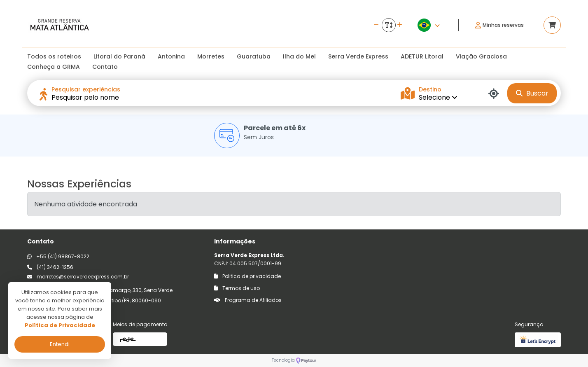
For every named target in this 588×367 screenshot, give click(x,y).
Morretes (211, 56)
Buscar (532, 93)
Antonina (171, 56)
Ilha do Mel (299, 56)
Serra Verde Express (358, 56)
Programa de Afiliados (248, 300)
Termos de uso (237, 288)
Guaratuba (254, 56)
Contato (105, 67)
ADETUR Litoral (422, 56)
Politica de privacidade (247, 276)
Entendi (60, 344)
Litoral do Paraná (119, 56)
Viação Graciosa (481, 56)
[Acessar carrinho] (552, 25)
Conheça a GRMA (54, 67)
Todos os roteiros (54, 56)
